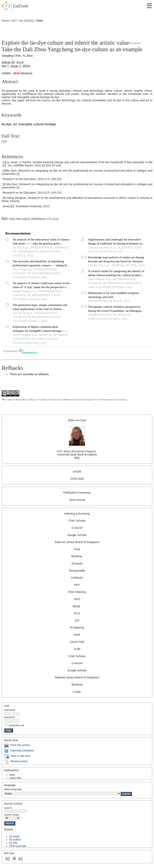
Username (10, 710)
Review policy (19, 761)
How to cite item (20, 756)
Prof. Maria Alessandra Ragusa (76, 451)
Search (16, 810)
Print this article (20, 745)
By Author (15, 840)
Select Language (13, 789)
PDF (4, 142)
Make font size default (14, 858)
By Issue (14, 836)
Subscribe (15, 778)
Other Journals (18, 846)
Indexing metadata (22, 750)
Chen (40, 21)
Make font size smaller (8, 858)
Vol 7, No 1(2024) (23, 21)
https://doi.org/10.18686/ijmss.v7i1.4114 (34, 219)
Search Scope (12, 816)
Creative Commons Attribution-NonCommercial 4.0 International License (82, 400)
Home (5, 21)
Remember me (17, 725)
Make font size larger (20, 858)
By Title (13, 843)
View (12, 775)
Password (10, 717)
